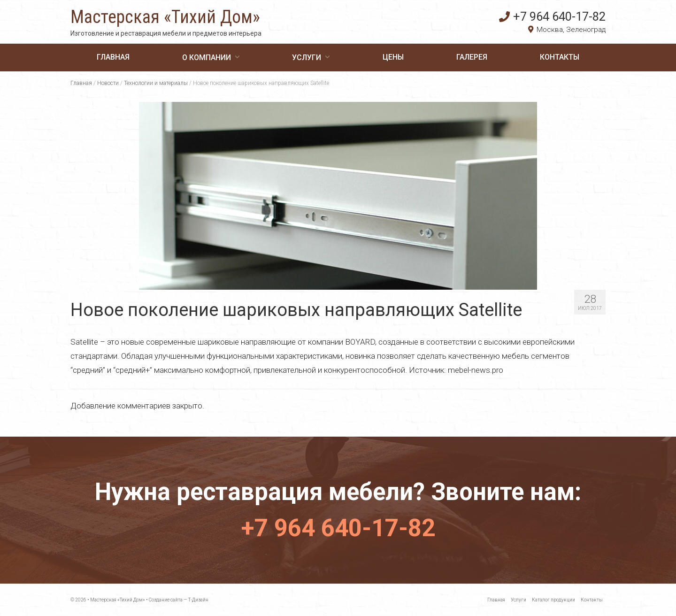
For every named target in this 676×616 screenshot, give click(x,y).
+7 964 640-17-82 (552, 16)
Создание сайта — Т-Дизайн (179, 600)
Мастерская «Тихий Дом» (165, 17)
